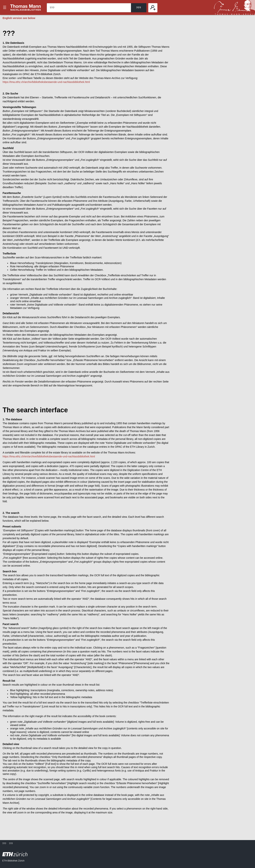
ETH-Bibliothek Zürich (13, 861)
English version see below (19, 18)
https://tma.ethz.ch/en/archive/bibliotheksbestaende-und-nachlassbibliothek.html (49, 456)
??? (26, 7)
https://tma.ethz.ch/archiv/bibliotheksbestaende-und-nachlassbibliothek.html (46, 82)
